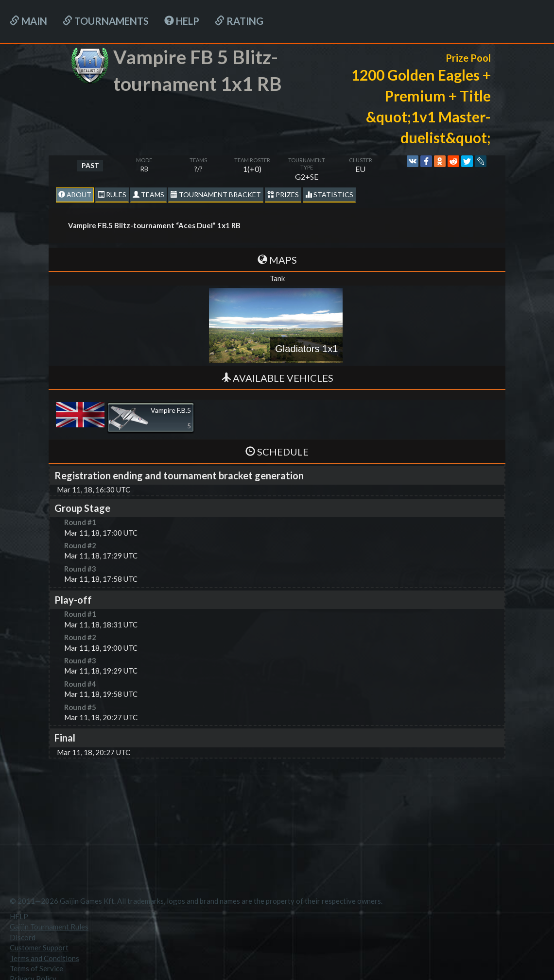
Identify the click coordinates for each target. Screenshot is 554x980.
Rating (239, 21)
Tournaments (106, 21)
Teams (148, 194)
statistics (329, 194)
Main (28, 21)
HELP (182, 21)
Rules (112, 194)
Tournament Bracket (216, 194)
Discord (23, 937)
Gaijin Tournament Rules (49, 927)
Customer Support (39, 947)
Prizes (283, 194)
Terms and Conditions (44, 958)
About (75, 194)
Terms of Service (36, 968)
